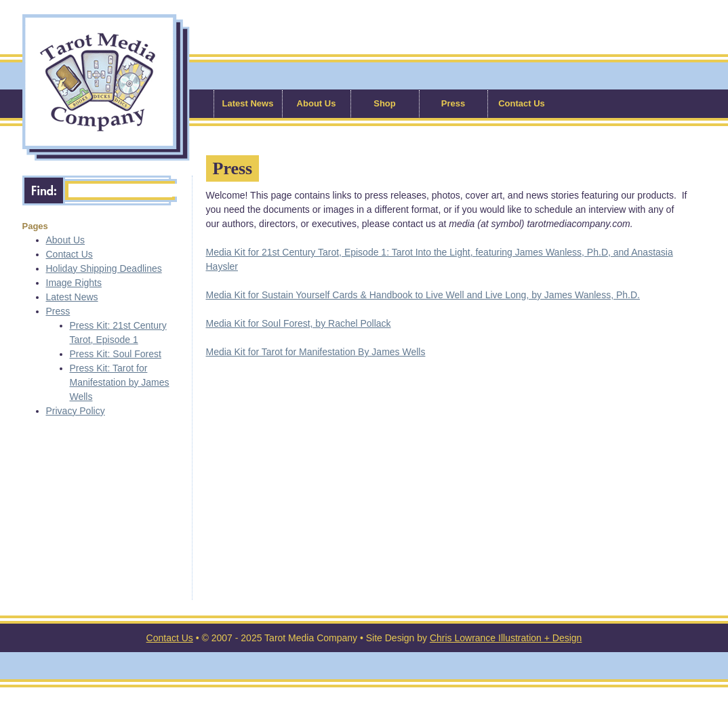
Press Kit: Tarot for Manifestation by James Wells (120, 382)
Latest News (248, 103)
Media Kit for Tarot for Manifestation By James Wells (316, 352)
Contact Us (522, 103)
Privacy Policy (76, 411)
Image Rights (74, 283)
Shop (385, 103)
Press (453, 103)
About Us (317, 103)
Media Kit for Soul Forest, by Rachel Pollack (299, 323)
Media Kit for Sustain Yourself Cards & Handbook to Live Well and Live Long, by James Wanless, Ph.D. (423, 295)
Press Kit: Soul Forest (116, 354)
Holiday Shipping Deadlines (104, 268)
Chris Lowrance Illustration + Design (506, 638)
